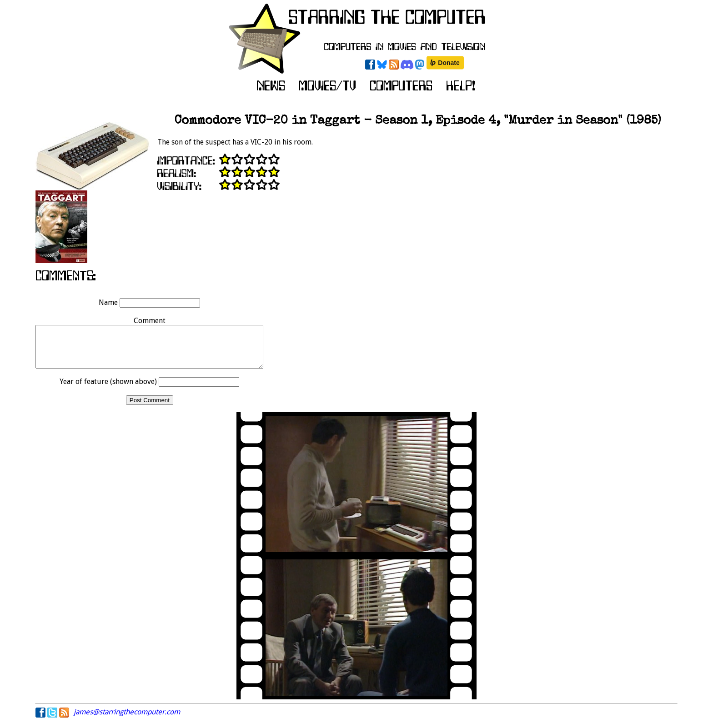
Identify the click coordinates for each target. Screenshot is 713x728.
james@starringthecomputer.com (127, 720)
